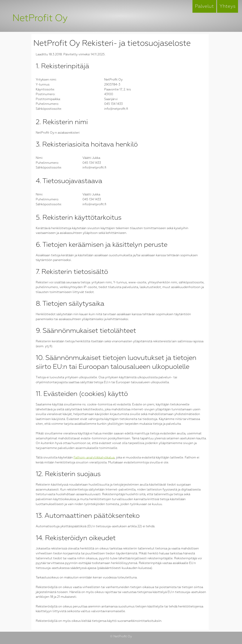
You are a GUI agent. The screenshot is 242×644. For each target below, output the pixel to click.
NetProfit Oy (40, 18)
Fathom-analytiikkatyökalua (94, 458)
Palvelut (204, 6)
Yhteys (228, 6)
